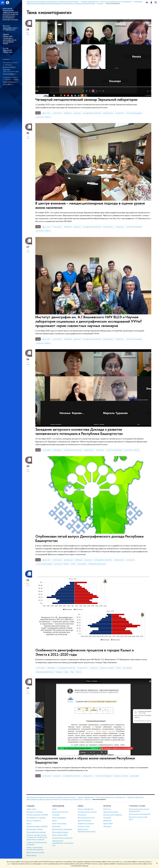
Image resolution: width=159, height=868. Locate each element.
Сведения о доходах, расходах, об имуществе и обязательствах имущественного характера (37, 837)
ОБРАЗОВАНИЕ (58, 806)
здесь (121, 862)
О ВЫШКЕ (30, 806)
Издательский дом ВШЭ (111, 812)
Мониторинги (82, 815)
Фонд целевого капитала (35, 829)
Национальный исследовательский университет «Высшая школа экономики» (51, 797)
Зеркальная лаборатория (97, 564)
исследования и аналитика (92, 113)
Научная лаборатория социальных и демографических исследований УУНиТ (10, 39)
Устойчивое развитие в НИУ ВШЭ (37, 815)
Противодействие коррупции (36, 832)
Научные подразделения (86, 797)
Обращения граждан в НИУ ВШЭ (37, 826)
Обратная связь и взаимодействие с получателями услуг (63, 843)
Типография (107, 818)
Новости (87, 799)
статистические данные (134, 113)
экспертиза (120, 113)
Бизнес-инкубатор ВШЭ (60, 835)
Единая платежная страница (35, 852)
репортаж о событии (43, 117)
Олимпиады (56, 815)
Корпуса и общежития (34, 821)
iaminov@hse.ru (8, 84)
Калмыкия (59, 672)
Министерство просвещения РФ (140, 814)
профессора (68, 560)
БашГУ (73, 564)
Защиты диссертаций (84, 821)
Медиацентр (107, 821)
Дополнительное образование (62, 829)
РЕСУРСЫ (107, 806)
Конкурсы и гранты (84, 826)
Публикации (107, 826)
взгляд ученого (108, 113)
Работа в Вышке (31, 855)
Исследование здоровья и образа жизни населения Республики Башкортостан (85, 760)
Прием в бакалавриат (59, 818)
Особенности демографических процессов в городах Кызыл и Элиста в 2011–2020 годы (85, 652)
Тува (72, 672)
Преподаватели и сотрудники (36, 818)
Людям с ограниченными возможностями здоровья (35, 848)
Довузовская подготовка (60, 812)
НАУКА (81, 806)
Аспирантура (56, 826)
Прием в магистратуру (59, 823)
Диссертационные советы (86, 818)
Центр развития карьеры (60, 832)
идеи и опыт (46, 113)
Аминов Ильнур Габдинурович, (11, 81)
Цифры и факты (31, 809)
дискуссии (77, 113)
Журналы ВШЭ (108, 823)
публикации (68, 113)
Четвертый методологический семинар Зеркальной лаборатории (86, 99)
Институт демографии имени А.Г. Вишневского (10, 28)
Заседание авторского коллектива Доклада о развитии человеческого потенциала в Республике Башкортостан (79, 431)
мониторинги (57, 113)
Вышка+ (55, 821)
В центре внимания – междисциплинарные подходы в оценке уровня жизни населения (90, 205)
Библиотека (107, 809)
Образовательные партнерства (62, 838)
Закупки (29, 823)
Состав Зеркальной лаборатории (8, 50)
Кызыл (67, 672)
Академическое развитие (86, 823)
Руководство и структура (34, 812)
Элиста (79, 672)
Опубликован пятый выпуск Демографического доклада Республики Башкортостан (89, 538)
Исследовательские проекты (87, 812)
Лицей (54, 809)
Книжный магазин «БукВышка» (113, 815)
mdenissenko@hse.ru (10, 74)
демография (82, 564)
